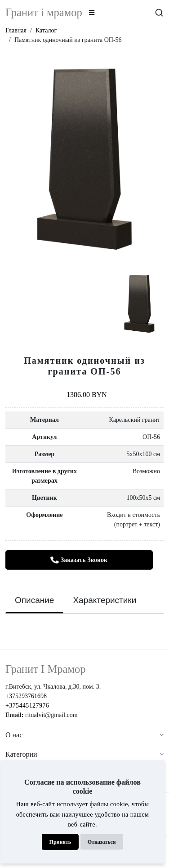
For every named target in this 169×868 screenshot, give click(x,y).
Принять (60, 842)
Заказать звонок (79, 560)
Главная (16, 30)
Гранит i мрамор (44, 12)
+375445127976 (27, 706)
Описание (34, 600)
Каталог (46, 30)
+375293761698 (26, 696)
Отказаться (102, 842)
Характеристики (105, 600)
